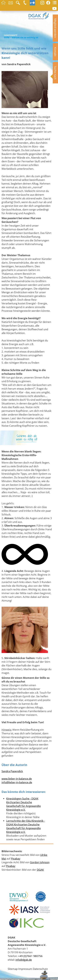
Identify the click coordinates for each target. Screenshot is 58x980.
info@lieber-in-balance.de (17, 782)
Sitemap (13, 969)
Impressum (25, 969)
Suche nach (55, 73)
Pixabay (16, 858)
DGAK (40, 870)
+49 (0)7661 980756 (30, 956)
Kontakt (55, 52)
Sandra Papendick (12, 771)
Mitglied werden (55, 28)
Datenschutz (40, 969)
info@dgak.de (24, 960)
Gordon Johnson (40, 862)
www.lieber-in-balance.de (17, 779)
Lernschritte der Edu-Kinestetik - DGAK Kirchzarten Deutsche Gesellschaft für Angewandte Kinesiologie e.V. (26, 826)
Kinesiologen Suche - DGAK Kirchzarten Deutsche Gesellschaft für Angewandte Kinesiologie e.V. (24, 804)
